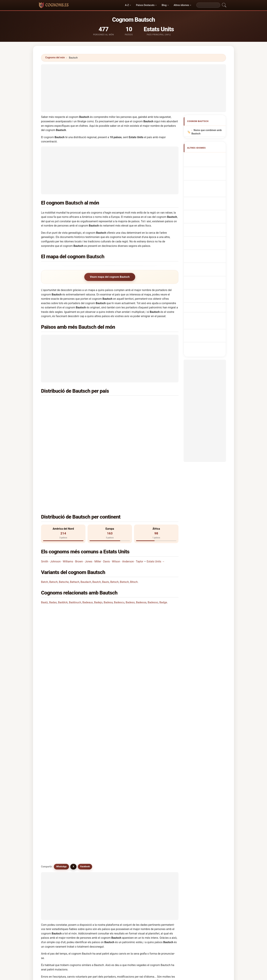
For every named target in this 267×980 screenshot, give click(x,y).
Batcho (54, 805)
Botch (123, 813)
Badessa (141, 534)
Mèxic (61, 435)
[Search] (208, 5)
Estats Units (65, 402)
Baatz (45, 534)
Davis (107, 493)
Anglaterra (134, 419)
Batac (53, 846)
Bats (88, 838)
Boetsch (90, 796)
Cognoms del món (55, 57)
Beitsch (54, 780)
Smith (45, 493)
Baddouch (75, 534)
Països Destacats (145, 5)
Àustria (62, 419)
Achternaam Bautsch (207, 205)
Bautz (53, 813)
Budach (89, 821)
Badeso (130, 534)
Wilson (116, 493)
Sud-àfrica (64, 411)
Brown (79, 493)
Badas (53, 534)
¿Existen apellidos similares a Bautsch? (69, 616)
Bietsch (124, 514)
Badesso (153, 534)
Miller (98, 493)
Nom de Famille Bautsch (203, 171)
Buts (123, 830)
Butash (159, 821)
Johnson (56, 493)
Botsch (159, 788)
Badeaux (88, 534)
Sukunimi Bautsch (206, 224)
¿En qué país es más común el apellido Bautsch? (74, 560)
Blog (164, 5)
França (132, 427)
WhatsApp (61, 628)
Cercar (163, 876)
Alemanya (134, 402)
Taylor (140, 493)
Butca (53, 830)
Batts (88, 805)
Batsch (53, 514)
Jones (89, 493)
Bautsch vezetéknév (207, 230)
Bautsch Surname (205, 163)
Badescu (119, 534)
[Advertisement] (133, 88)
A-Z (127, 5)
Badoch (54, 821)
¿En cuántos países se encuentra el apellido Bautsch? (77, 582)
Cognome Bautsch (206, 186)
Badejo (98, 534)
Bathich (124, 838)
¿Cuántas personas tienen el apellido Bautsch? (73, 593)
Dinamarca (64, 427)
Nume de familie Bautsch (204, 238)
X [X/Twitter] (73, 628)
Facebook (85, 628)
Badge (163, 534)
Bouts (158, 813)
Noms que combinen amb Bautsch (207, 132)
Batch (45, 514)
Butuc (53, 838)
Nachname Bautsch (206, 179)
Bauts (105, 514)
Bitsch (134, 514)
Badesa (108, 534)
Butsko (159, 830)
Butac (123, 821)
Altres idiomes (181, 5)
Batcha (124, 846)
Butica (89, 830)
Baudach (86, 514)
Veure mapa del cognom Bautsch (110, 277)
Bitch (158, 838)
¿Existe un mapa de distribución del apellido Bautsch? (77, 605)
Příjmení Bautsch (205, 211)
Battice (159, 796)
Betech (89, 846)
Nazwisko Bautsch (206, 198)
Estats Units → (156, 493)
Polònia (132, 411)
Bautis (159, 805)
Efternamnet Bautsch (207, 246)
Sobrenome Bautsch (207, 192)
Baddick (63, 534)
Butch (53, 796)
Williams (68, 493)
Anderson (128, 493)
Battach (75, 514)
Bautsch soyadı (204, 252)
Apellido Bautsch (205, 157)
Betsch (115, 514)
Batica (89, 813)
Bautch (97, 514)
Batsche (64, 514)
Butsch (89, 772)
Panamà (133, 435)
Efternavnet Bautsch (207, 217)
